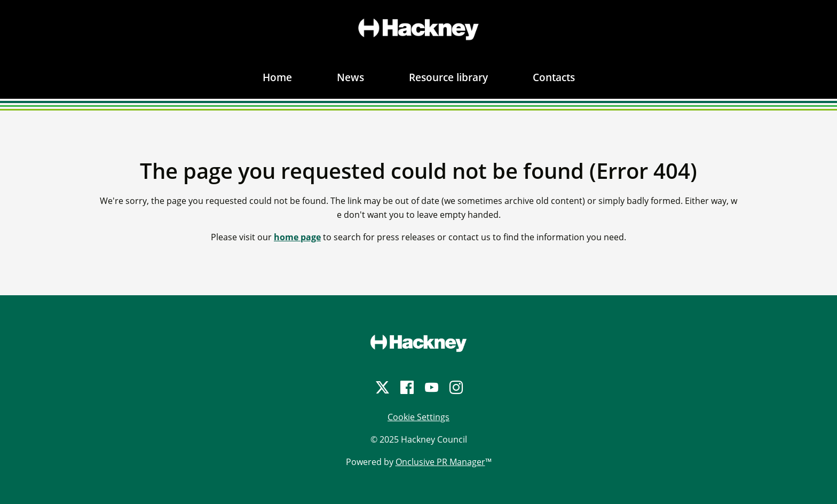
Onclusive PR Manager (440, 462)
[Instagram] (455, 387)
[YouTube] (431, 387)
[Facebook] (406, 387)
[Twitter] (382, 387)
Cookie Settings (418, 417)
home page (297, 237)
